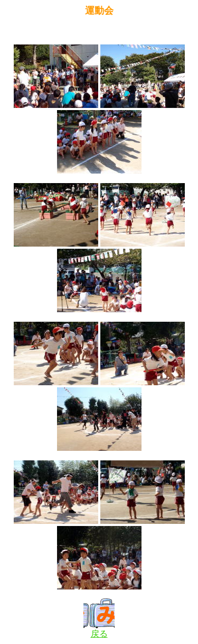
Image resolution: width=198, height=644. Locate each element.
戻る (99, 630)
